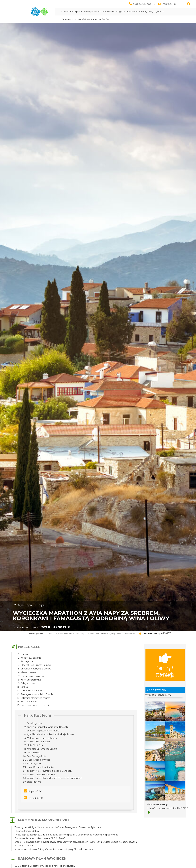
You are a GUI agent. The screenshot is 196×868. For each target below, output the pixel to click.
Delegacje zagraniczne (126, 12)
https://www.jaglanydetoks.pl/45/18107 (167, 808)
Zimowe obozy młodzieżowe (76, 19)
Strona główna (36, 634)
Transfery (143, 12)
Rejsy (151, 12)
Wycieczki (159, 12)
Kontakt (65, 12)
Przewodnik (108, 12)
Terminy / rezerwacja (165, 665)
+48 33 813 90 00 (144, 4)
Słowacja (97, 12)
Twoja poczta (77, 12)
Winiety (88, 12)
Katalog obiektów (100, 19)
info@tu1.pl (169, 4)
